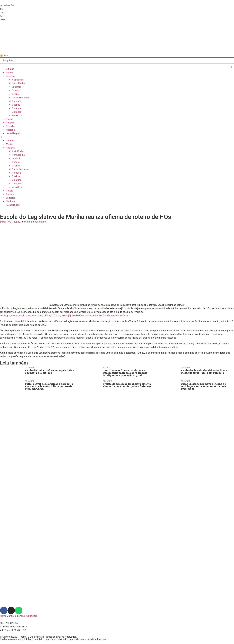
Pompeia (17, 101)
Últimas (10, 69)
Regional (11, 76)
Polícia (10, 119)
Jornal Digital (13, 133)
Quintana (17, 108)
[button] (231, 67)
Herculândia (18, 83)
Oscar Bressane (20, 98)
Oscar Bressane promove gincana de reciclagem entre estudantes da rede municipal (203, 386)
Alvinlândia (18, 80)
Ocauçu (16, 90)
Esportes (11, 126)
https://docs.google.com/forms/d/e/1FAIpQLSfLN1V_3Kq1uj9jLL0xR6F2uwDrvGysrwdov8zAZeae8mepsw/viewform (66, 316)
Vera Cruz (17, 116)
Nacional (11, 130)
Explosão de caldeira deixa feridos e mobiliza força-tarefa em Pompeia (204, 372)
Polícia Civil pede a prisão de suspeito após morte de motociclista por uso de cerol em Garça (49, 386)
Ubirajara (17, 112)
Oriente (16, 94)
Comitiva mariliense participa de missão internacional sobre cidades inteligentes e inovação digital (125, 373)
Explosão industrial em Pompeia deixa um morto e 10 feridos (50, 372)
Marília (10, 73)
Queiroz (16, 105)
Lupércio (16, 87)
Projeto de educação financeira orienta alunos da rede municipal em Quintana (127, 385)
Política (10, 123)
